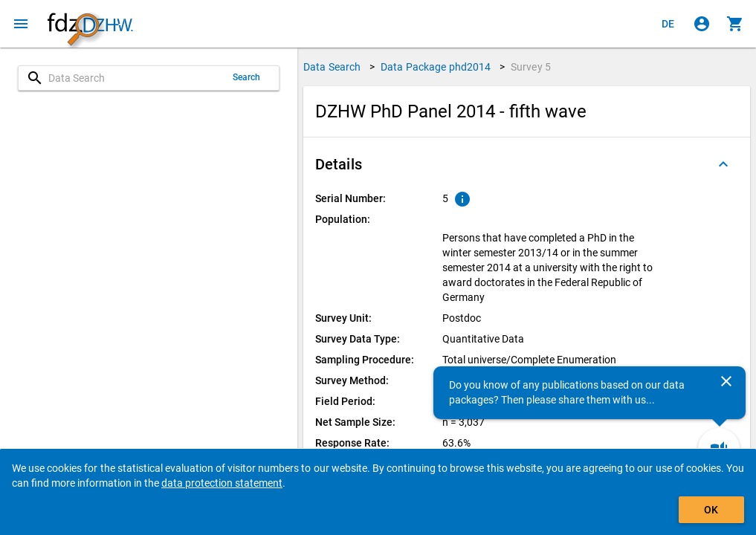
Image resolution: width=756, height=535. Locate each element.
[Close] (726, 381)
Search (247, 77)
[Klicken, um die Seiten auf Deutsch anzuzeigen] (668, 24)
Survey (531, 67)
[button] (527, 164)
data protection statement (222, 483)
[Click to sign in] (702, 24)
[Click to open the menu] (21, 24)
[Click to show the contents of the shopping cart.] (735, 24)
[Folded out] (723, 164)
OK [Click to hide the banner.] (711, 510)
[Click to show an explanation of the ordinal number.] (462, 199)
